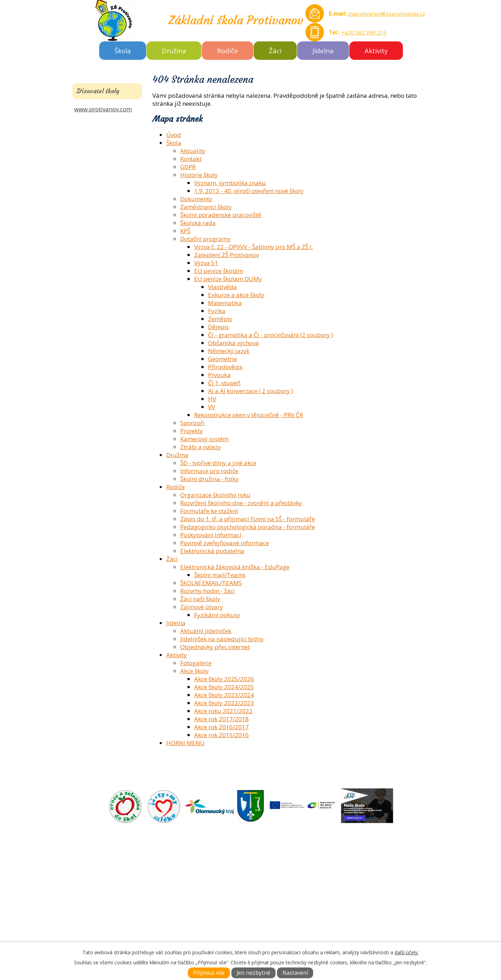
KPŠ (185, 231)
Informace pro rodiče (209, 471)
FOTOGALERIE (272, 891)
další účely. (407, 952)
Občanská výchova (233, 343)
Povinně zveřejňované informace (225, 543)
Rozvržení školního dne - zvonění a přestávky (241, 503)
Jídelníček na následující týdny (222, 639)
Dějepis (218, 327)
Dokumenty (196, 199)
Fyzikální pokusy (217, 615)
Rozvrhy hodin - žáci (208, 591)
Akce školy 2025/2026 (224, 679)
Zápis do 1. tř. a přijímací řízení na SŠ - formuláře (248, 519)
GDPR (188, 167)
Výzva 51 (206, 263)
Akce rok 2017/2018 (221, 719)
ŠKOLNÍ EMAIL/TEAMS (211, 583)
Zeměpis (220, 319)
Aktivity (376, 51)
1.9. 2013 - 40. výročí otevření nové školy (249, 191)
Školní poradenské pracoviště (221, 215)
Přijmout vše (209, 973)
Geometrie (222, 359)
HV (212, 399)
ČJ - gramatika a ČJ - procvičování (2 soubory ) (271, 335)
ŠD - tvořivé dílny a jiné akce (218, 463)
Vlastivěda (222, 287)
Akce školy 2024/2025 (224, 687)
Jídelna (323, 51)
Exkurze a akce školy (236, 295)
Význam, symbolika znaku (230, 183)
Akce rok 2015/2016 (221, 735)
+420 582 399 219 (364, 32)
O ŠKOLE (264, 875)
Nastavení (295, 973)
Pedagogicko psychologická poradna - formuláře (248, 527)
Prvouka (219, 375)
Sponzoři (192, 423)
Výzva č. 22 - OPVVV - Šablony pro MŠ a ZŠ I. (253, 247)
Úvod (174, 135)
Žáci (275, 51)
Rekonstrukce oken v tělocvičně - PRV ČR (249, 415)
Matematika (225, 303)
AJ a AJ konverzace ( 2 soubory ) (250, 391)
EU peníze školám (219, 271)
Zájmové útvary (202, 607)
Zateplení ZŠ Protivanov (226, 255)
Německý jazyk (229, 351)
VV (212, 407)
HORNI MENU (185, 743)
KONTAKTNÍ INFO (277, 899)
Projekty (192, 431)
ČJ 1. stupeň (224, 383)
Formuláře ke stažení (209, 511)
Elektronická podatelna (212, 551)
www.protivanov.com (103, 109)
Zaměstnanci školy (206, 207)
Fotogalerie (196, 663)
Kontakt (191, 159)
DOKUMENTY (271, 883)
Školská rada (198, 223)
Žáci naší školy (200, 599)
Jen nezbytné (253, 973)
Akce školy (194, 671)
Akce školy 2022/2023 (224, 703)
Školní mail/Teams (220, 575)
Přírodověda (225, 367)
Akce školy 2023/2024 (224, 695)
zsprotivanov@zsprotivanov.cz (387, 14)
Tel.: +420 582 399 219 (119, 931)
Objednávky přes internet (215, 647)
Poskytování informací (211, 535)
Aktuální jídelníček (206, 631)
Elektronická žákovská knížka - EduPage (235, 567)
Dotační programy (205, 239)
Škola (123, 51)
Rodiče (228, 51)
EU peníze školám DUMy (228, 279)
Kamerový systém (204, 439)
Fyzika (217, 311)
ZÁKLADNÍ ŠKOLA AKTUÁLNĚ (292, 867)
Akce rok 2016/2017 (221, 727)
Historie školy (199, 175)
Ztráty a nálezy (201, 447)
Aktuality (193, 151)
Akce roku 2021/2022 (223, 711)
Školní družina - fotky (209, 479)
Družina (174, 51)
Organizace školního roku (215, 495)
